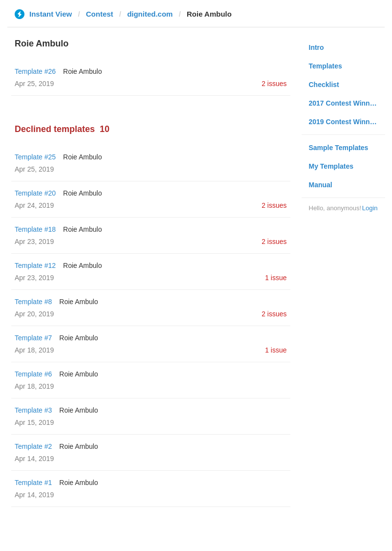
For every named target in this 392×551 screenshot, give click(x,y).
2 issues (274, 84)
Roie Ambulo (82, 71)
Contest (100, 14)
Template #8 (33, 302)
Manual (321, 185)
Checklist (324, 85)
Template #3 (33, 410)
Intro (316, 47)
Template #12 (35, 265)
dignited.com (150, 14)
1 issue (276, 278)
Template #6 (33, 374)
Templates (326, 66)
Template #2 (33, 446)
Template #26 (35, 71)
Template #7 (33, 338)
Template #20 (35, 193)
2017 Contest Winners (345, 103)
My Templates (331, 166)
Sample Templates (339, 148)
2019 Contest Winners (345, 122)
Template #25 (35, 157)
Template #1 (33, 483)
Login (370, 208)
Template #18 (35, 229)
